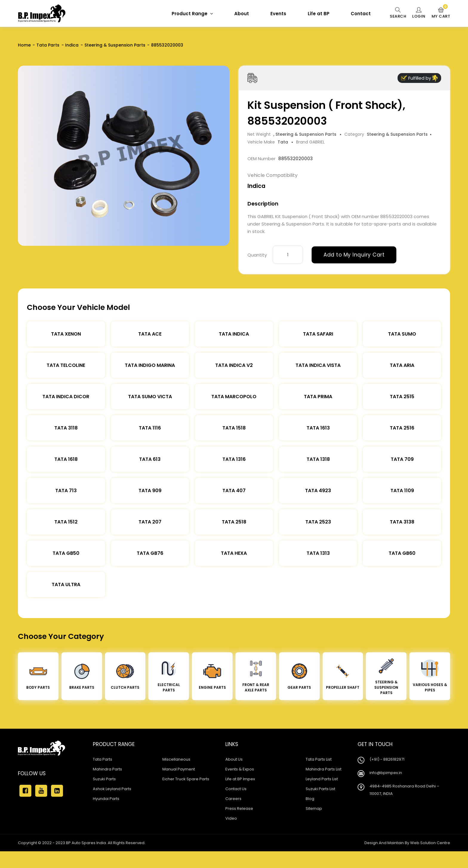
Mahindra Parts (107, 769)
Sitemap (314, 808)
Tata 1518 (234, 428)
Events (278, 14)
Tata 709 (402, 459)
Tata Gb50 (66, 553)
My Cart (441, 13)
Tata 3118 (66, 428)
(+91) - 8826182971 (387, 759)
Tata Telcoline (66, 365)
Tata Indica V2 (234, 365)
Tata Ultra (66, 584)
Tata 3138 (402, 522)
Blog (310, 799)
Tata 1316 (234, 459)
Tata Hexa (234, 553)
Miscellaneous (176, 759)
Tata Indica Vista (318, 365)
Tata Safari (318, 334)
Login (419, 13)
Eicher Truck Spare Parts (186, 779)
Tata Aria (402, 365)
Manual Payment (179, 769)
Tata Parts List (319, 759)
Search (398, 13)
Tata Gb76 (150, 553)
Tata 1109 (402, 491)
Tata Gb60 (402, 553)
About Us (234, 759)
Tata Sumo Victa (150, 397)
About (242, 14)
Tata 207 (150, 522)
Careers (233, 799)
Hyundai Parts (106, 799)
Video (231, 818)
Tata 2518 (234, 522)
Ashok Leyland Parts (112, 789)
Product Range (192, 14)
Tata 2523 (318, 522)
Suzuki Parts (104, 779)
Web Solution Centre (430, 843)
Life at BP (319, 14)
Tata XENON (66, 334)
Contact (361, 14)
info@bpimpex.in (386, 773)
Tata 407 (234, 491)
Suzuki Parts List (320, 789)
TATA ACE (150, 334)
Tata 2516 (402, 428)
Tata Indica (234, 334)
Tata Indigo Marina (150, 365)
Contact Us (236, 789)
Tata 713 (66, 491)
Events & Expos (240, 769)
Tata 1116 (150, 428)
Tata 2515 (402, 397)
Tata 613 (150, 459)
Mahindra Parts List (324, 769)
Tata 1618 (66, 459)
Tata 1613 (318, 428)
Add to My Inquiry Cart (354, 255)
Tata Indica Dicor (66, 397)
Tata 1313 (318, 553)
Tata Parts (48, 45)
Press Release (239, 808)
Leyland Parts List (322, 779)
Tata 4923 (318, 491)
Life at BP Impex (240, 779)
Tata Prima (318, 397)
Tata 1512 (66, 522)
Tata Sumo (402, 334)
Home (24, 45)
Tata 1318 (318, 459)
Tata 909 (150, 491)
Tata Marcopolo (234, 397)
